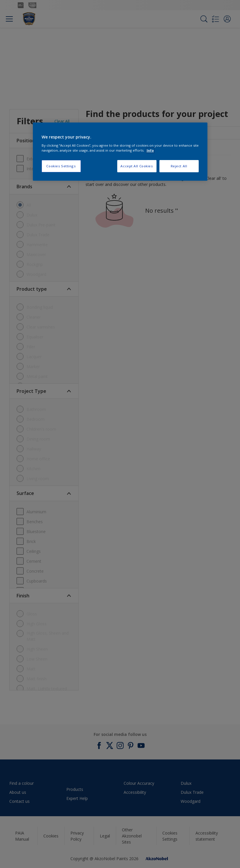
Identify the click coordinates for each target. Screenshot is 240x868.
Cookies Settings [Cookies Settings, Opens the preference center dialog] (61, 166)
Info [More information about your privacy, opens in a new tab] (150, 150)
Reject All (179, 166)
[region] (120, 152)
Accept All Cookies (137, 166)
